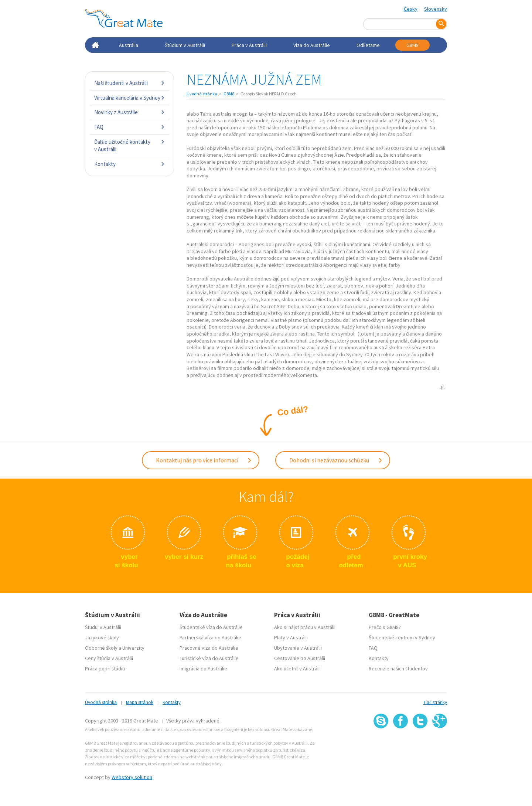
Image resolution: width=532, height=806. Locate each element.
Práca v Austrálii (249, 45)
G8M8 (412, 45)
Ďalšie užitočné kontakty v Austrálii (129, 145)
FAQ (129, 127)
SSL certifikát (420, 745)
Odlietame (368, 45)
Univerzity (133, 648)
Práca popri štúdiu (105, 669)
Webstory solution (132, 777)
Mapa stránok (140, 702)
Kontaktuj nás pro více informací (204, 460)
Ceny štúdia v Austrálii (109, 658)
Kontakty (129, 164)
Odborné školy (101, 648)
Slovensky (436, 9)
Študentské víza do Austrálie (211, 627)
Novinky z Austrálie (129, 112)
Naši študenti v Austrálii (129, 83)
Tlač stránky (435, 702)
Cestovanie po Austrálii (300, 658)
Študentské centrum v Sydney (402, 637)
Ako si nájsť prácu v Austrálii (305, 627)
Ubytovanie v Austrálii (298, 648)
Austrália (129, 45)
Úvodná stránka (202, 94)
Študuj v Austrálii (103, 627)
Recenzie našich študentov (398, 669)
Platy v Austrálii (291, 637)
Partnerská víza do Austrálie (210, 637)
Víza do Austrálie (312, 45)
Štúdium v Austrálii (185, 45)
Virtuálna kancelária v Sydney (129, 98)
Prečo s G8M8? (385, 627)
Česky (411, 9)
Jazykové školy (102, 637)
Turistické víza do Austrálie (209, 658)
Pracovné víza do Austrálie (209, 648)
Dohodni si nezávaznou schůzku (336, 460)
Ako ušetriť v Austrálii (297, 669)
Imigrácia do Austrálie (203, 669)
